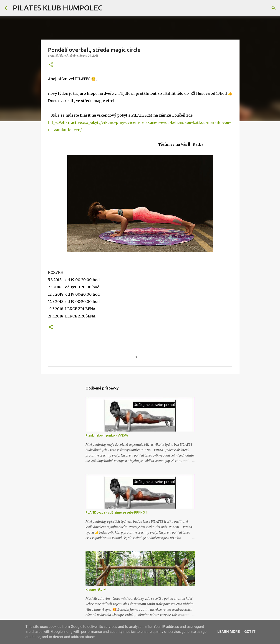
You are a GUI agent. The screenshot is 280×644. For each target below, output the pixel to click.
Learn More (229, 632)
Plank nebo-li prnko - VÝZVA (107, 435)
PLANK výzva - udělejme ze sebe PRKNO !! (117, 512)
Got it (250, 632)
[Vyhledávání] (109, 8)
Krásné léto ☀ (96, 589)
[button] (51, 65)
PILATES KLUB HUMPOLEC (58, 8)
